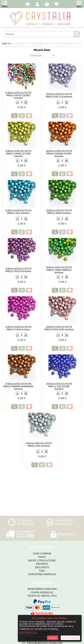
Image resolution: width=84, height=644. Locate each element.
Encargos (42, 564)
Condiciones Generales (42, 574)
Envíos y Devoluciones (42, 561)
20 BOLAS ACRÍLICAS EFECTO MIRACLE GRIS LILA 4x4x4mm (59, 95)
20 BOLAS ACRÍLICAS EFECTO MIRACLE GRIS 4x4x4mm (39, 444)
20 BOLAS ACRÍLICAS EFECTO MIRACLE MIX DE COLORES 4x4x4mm (18, 95)
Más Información (28, 632)
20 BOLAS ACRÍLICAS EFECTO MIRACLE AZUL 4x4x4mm (18, 212)
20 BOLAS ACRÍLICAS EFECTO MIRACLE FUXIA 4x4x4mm (18, 328)
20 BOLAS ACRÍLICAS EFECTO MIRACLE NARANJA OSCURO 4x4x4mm (59, 153)
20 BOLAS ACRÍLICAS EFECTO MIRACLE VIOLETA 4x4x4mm (18, 270)
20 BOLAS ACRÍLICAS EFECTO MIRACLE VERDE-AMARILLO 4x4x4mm (59, 270)
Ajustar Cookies (70, 638)
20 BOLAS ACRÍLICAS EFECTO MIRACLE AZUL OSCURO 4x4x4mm (59, 386)
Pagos (42, 557)
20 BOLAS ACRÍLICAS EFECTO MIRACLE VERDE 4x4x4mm (59, 212)
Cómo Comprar (42, 554)
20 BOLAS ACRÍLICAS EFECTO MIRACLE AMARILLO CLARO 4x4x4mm (18, 153)
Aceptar (53, 638)
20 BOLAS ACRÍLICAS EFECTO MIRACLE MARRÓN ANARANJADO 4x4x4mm (18, 386)
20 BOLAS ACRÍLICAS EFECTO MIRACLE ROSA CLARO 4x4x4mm (59, 328)
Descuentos (42, 567)
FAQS (42, 571)
